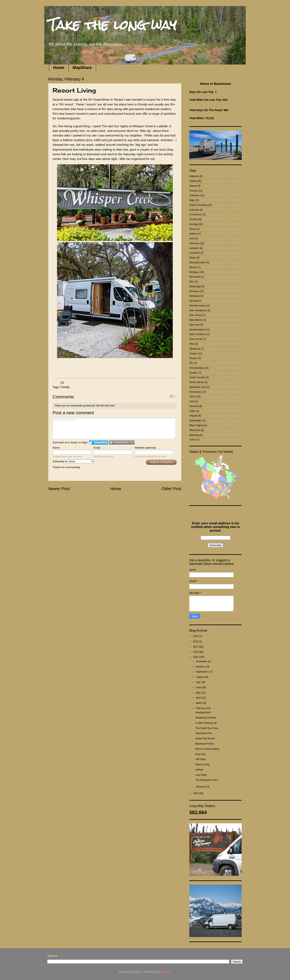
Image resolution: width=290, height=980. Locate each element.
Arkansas (194, 195)
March (200, 703)
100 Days (200, 759)
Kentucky (194, 243)
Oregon (193, 358)
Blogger (165, 972)
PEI (191, 363)
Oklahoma (195, 349)
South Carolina (197, 377)
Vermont (194, 406)
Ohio (192, 344)
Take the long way (112, 25)
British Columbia (198, 205)
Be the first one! (106, 406)
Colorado (194, 210)
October (201, 667)
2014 (196, 793)
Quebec (194, 373)
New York (194, 325)
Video (192, 411)
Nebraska (194, 296)
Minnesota (195, 277)
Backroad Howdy (205, 744)
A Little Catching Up (206, 723)
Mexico (193, 267)
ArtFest (199, 770)
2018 (196, 642)
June (199, 687)
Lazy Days (201, 775)
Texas (192, 397)
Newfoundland (197, 330)
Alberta (193, 186)
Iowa (192, 238)
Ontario (193, 354)
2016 (196, 652)
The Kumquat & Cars (207, 780)
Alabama (194, 176)
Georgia (194, 224)
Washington (196, 421)
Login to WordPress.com (122, 442)
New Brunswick (198, 306)
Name (56, 448)
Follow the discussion (173, 396)
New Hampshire (198, 310)
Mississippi (195, 286)
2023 (196, 636)
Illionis (193, 229)
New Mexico (196, 320)
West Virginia (196, 425)
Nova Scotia (196, 339)
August (200, 677)
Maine (193, 258)
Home (59, 68)
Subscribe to (73, 461)
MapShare (82, 68)
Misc (192, 282)
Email (97, 448)
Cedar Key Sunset (205, 738)
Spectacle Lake (198, 387)
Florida (65, 387)
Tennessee (195, 392)
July (198, 682)
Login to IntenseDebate (99, 442)
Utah (192, 401)
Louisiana (194, 253)
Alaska (193, 181)
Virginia (193, 416)
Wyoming (194, 435)
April (199, 698)
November (202, 661)
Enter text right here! (114, 428)
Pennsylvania (196, 368)
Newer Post (59, 489)
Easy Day (200, 754)
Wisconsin (195, 430)
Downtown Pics (204, 733)
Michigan (194, 272)
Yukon (193, 440)
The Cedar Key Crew (207, 728)
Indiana (193, 234)
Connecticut (196, 215)
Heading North (203, 712)
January (201, 787)
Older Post (171, 489)
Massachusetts (197, 262)
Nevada (193, 301)
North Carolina (197, 334)
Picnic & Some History (207, 749)
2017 (196, 647)
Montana (194, 291)
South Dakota (197, 382)
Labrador (194, 248)
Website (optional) (145, 448)
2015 (196, 657)
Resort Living (202, 764)
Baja (192, 200)
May (199, 693)
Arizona (193, 191)
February (201, 708)
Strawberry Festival (206, 718)
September (202, 672)
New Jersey (196, 315)
